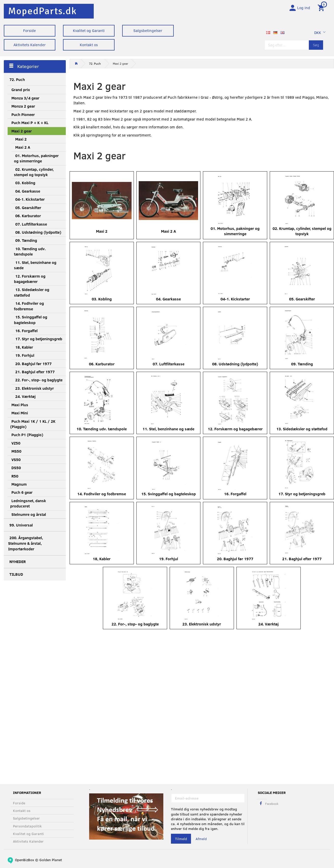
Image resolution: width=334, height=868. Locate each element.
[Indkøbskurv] (322, 8)
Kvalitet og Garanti (89, 30)
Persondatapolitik (27, 826)
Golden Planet (51, 860)
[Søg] (316, 46)
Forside (29, 30)
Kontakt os (89, 45)
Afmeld (201, 839)
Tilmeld (181, 839)
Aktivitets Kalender (30, 45)
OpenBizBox (25, 860)
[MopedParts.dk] (42, 11)
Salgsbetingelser (148, 30)
